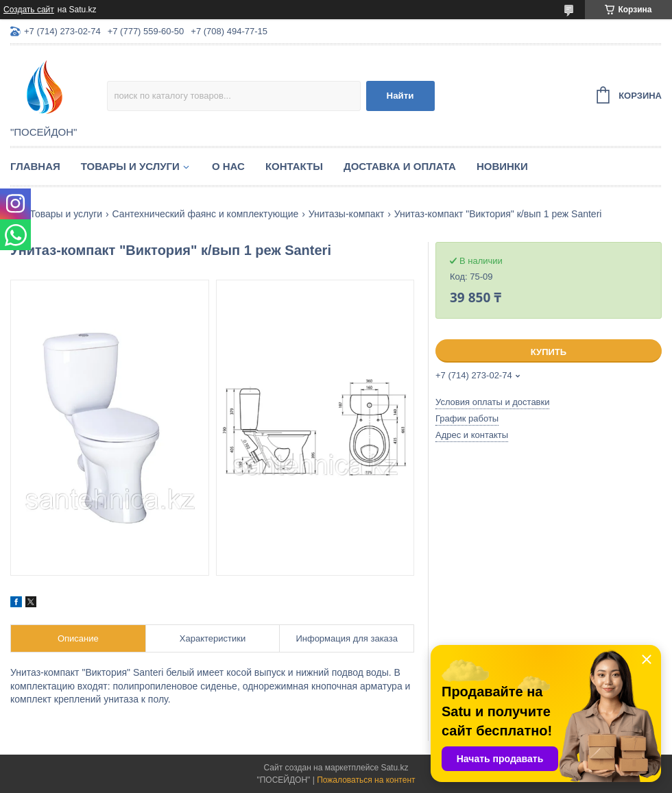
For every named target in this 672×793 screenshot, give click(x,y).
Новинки (502, 166)
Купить (549, 352)
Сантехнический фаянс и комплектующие (206, 214)
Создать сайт (29, 10)
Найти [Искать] (400, 96)
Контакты (294, 166)
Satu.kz (394, 768)
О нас (228, 166)
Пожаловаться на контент (366, 780)
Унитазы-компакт (347, 214)
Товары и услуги (130, 166)
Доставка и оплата (400, 166)
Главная (35, 166)
